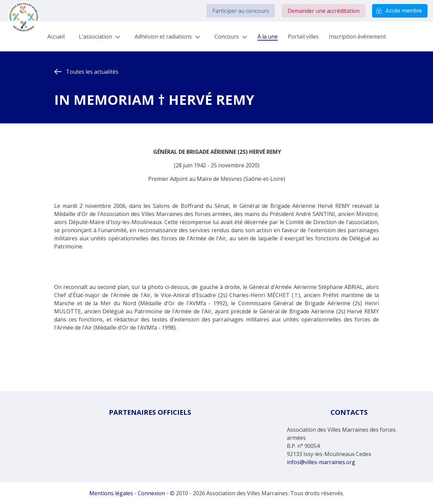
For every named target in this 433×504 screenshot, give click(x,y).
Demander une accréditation (324, 11)
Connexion (151, 493)
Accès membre (400, 11)
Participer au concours (241, 11)
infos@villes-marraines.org (321, 462)
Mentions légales (111, 493)
